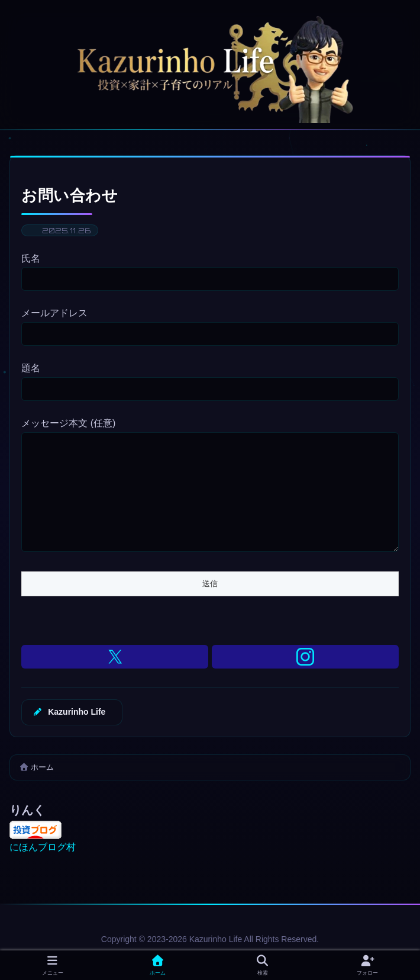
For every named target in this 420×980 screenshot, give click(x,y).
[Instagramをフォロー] (305, 680)
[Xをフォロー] (115, 680)
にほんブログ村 (43, 871)
